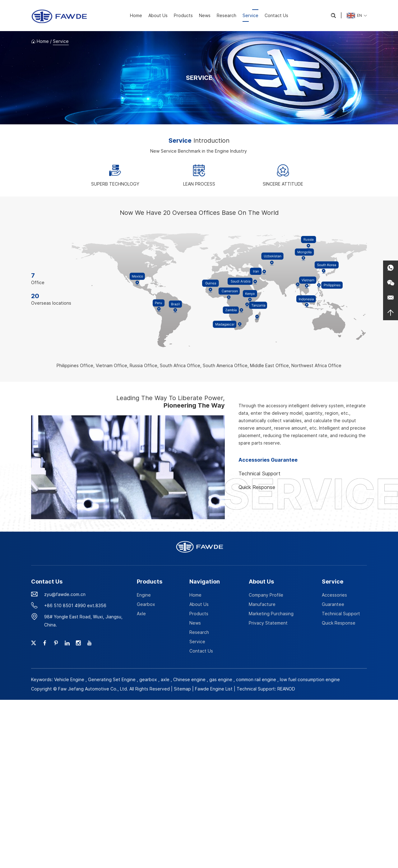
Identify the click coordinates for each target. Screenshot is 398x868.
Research (227, 15)
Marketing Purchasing (271, 614)
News (205, 15)
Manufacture (262, 604)
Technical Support (341, 614)
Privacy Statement (268, 623)
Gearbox (146, 604)
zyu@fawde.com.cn (65, 594)
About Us (158, 15)
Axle (141, 614)
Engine (144, 595)
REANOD (286, 689)
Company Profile (266, 595)
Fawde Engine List (214, 689)
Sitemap (182, 689)
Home (136, 15)
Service (250, 15)
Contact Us (276, 15)
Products (183, 15)
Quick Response (339, 623)
